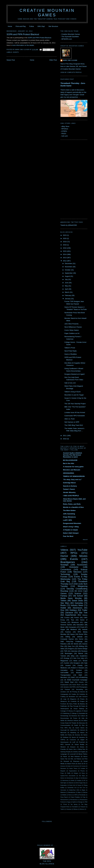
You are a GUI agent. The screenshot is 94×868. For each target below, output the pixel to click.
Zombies (63, 692)
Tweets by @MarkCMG (69, 225)
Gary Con (71, 646)
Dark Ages (63, 783)
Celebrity (82, 694)
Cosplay (79, 780)
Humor (64, 556)
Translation (75, 807)
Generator (63, 790)
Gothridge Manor (69, 483)
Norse (70, 795)
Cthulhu (81, 682)
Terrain (85, 661)
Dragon (82, 701)
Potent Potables (75, 797)
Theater (74, 723)
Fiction (77, 618)
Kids (83, 718)
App (77, 778)
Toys (73, 620)
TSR (65, 651)
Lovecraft (73, 754)
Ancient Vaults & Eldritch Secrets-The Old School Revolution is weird (73, 455)
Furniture (63, 704)
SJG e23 (65, 136)
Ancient (68, 665)
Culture (83, 716)
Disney (71, 711)
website (80, 637)
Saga (69, 802)
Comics (67, 618)
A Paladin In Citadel (70, 530)
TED (86, 802)
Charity (80, 665)
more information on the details (23, 45)
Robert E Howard (77, 668)
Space (73, 634)
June (67, 283)
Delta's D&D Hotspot (71, 533)
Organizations (73, 771)
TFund (65, 804)
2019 (65, 242)
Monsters (64, 677)
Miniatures (75, 622)
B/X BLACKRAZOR (70, 460)
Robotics (64, 644)
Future (75, 718)
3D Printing (73, 692)
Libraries (66, 687)
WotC (73, 677)
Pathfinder (64, 706)
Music (63, 627)
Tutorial (63, 656)
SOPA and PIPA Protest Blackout (23, 34)
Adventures (78, 608)
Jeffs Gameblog (69, 514)
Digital (82, 740)
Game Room (76, 685)
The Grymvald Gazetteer (70, 37)
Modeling (73, 732)
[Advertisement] (70, 179)
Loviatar (83, 768)
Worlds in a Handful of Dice (73, 507)
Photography (83, 687)
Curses (83, 766)
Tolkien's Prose (70, 348)
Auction (67, 663)
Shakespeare (65, 709)
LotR (74, 742)
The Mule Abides (69, 510)
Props (62, 773)
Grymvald (64, 730)
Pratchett (82, 742)
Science (78, 593)
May (67, 286)
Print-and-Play (21, 26)
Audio (73, 780)
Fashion (68, 632)
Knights (83, 752)
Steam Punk (71, 764)
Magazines (64, 661)
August (68, 276)
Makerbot (63, 792)
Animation (64, 670)
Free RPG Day (66, 728)
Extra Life (72, 785)
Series (85, 735)
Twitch (62, 809)
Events (16, 52)
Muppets (63, 771)
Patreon (79, 759)
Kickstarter (74, 567)
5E (85, 764)
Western (63, 747)
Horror (81, 639)
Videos (64, 550)
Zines (79, 764)
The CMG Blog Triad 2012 (74, 425)
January (68, 299)
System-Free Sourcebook (68, 776)
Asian (69, 766)
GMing (68, 637)
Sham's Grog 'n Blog (71, 527)
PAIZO (64, 134)
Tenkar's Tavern (69, 489)
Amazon (73, 747)
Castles (74, 694)
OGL (72, 759)
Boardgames (68, 562)
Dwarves (71, 783)
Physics (83, 771)
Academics (83, 656)
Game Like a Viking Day (77, 749)
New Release (75, 756)
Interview (74, 651)
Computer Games (67, 639)
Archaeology (64, 716)
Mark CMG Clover (70, 60)
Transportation (66, 675)
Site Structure (53, 26)
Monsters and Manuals (72, 470)
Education (80, 625)
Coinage (63, 711)
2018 (65, 245)
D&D (80, 675)
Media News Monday (71, 598)
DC (85, 780)
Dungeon (77, 663)
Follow (32, 26)
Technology (65, 574)
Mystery (83, 704)
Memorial (63, 732)
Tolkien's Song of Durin (73, 392)
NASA (62, 720)
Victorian (69, 809)
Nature (82, 732)
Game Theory (73, 768)
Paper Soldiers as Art (72, 333)
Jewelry (76, 752)
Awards (85, 629)
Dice (62, 610)
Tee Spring (74, 804)
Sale (86, 663)
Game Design (82, 649)
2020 (65, 238)
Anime (62, 778)
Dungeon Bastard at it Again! (75, 374)
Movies (83, 556)
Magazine (73, 699)
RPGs (74, 553)
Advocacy (82, 723)
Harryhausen (65, 742)
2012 (65, 261)
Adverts (83, 692)
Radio (83, 706)
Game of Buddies (70, 354)
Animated (82, 713)
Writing (81, 646)
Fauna (79, 785)
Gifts (86, 685)
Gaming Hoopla (65, 752)
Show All (85, 540)
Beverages (69, 653)
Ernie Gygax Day (81, 783)
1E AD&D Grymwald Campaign (76, 680)
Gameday (79, 603)
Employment (64, 685)
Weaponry (64, 701)
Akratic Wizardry (69, 492)
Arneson (63, 766)
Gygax (63, 629)
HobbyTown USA (74, 790)
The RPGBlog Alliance (47, 861)
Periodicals (82, 795)
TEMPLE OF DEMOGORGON (74, 476)
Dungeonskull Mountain (72, 523)
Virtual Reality (79, 744)
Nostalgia (64, 565)
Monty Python (83, 754)
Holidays (73, 610)
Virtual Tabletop (79, 709)
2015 (65, 251)
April (67, 289)
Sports (74, 737)
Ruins (83, 773)
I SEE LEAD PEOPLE (71, 496)
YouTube (82, 550)
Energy (67, 658)
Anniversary (70, 778)
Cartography (64, 694)
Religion (76, 773)
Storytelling (80, 689)
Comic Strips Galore (71, 330)
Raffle (69, 773)
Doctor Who (83, 634)
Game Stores (80, 728)
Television (77, 572)
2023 (65, 235)
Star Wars (65, 603)
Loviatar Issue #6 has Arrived (75, 412)
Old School (78, 596)
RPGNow (65, 129)
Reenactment (64, 800)
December (69, 263)
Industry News (77, 605)
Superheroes (71, 615)
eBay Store (65, 126)
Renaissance (74, 800)
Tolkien (63, 601)
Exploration (64, 785)
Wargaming (83, 586)
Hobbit (63, 608)
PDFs (74, 687)
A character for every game (73, 467)
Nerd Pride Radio (70, 351)
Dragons (71, 649)
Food (82, 627)
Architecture (84, 778)
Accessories (82, 565)
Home (10, 26)
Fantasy (64, 596)
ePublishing (83, 677)
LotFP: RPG (68, 520)
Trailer (85, 610)
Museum (79, 673)
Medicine (64, 668)
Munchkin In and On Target (74, 395)
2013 (65, 258)
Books (63, 605)
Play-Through (74, 706)
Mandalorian (72, 792)
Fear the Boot (68, 536)
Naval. (65, 756)
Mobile (64, 795)
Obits (62, 649)
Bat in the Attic (69, 463)
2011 (65, 436)
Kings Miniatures (69, 517)
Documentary (65, 718)
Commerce (76, 766)
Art (76, 591)
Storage (80, 802)
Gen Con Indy (79, 658)
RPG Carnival (65, 744)
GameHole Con (72, 788)
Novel (86, 711)
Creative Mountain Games (47, 13)
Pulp (84, 797)
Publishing (66, 713)
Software (66, 737)
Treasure (83, 807)
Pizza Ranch (64, 797)
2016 (65, 248)
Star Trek (83, 613)
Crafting (63, 696)
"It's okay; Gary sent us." (72, 479)
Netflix (62, 735)
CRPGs (63, 740)
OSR (76, 795)
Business (74, 716)
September (69, 273)
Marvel (81, 653)
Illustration (72, 696)
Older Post (53, 60)
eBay (73, 656)
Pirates (82, 699)
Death (76, 725)
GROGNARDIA (69, 473)
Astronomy (65, 780)
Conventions (66, 570)
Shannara (76, 761)
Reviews (84, 651)
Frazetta (63, 749)
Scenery (78, 735)
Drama (82, 747)
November (69, 267)
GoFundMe (64, 673)
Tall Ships (82, 776)
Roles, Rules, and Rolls (72, 504)
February (68, 295)
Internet (82, 730)
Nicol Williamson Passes (73, 327)
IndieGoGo (73, 730)
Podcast (67, 689)
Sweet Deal (69, 682)
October (68, 270)
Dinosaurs (63, 768)
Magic (83, 790)
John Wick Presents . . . (73, 324)
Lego (65, 699)
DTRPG (64, 131)
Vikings (74, 713)
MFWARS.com (67, 39)
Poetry (70, 735)
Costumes (73, 740)
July (67, 279)
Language (64, 754)
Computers (72, 627)
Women (82, 809)
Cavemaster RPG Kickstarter (75, 416)
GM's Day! (41, 26)
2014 (65, 254)
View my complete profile (71, 72)
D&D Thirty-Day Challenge (71, 641)
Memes (85, 792)
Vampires (82, 737)
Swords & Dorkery (70, 486)
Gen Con (82, 788)
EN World (74, 644)
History (85, 615)
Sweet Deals (77, 601)
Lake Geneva (83, 696)
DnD (76, 584)
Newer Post (11, 60)
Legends (78, 711)
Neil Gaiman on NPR (72, 422)
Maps (79, 792)
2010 (65, 439)
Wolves (76, 809)
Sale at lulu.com (70, 383)
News (75, 661)
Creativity (73, 701)
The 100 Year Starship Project (75, 404)
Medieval (74, 629)
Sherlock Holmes (73, 720)
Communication (65, 725)
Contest (79, 670)
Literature (69, 613)
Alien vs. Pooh (69, 419)
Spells (74, 802)
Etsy (83, 725)
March (67, 292)
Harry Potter (73, 704)
